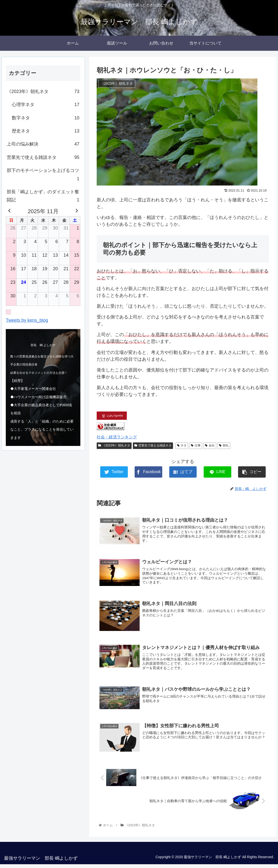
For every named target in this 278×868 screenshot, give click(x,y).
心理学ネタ (46, 105)
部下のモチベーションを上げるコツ (43, 175)
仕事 (196, 445)
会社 (210, 445)
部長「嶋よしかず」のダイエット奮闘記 (43, 197)
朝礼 (224, 445)
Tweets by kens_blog (27, 320)
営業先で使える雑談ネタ (153, 445)
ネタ (182, 445)
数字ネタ (46, 118)
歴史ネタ (46, 131)
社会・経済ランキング (117, 437)
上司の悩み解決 (43, 144)
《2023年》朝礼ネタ (114, 445)
